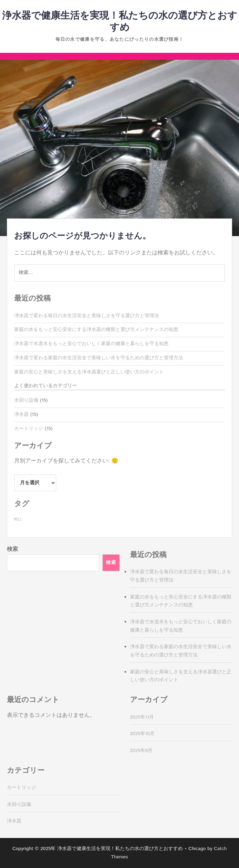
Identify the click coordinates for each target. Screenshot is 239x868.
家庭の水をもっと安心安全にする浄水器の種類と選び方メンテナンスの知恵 (96, 330)
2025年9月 (141, 751)
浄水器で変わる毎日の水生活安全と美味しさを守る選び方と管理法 (87, 316)
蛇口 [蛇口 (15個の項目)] (18, 519)
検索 (12, 549)
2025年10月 (142, 734)
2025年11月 (142, 717)
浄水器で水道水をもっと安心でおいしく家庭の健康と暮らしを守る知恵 (91, 344)
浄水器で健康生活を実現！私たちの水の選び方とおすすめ (120, 22)
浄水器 (21, 415)
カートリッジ (29, 429)
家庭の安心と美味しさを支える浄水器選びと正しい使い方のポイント (89, 372)
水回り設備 (26, 400)
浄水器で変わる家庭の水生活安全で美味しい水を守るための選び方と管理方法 (99, 358)
